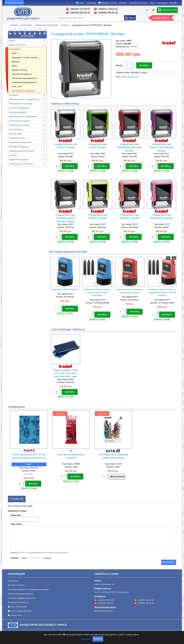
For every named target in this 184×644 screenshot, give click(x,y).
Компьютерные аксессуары (21, 104)
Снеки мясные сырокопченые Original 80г (71, 456)
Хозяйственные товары (19, 125)
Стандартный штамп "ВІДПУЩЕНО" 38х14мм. (162, 216)
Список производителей (21, 610)
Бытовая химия (16, 134)
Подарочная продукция (19, 160)
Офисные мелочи (19, 70)
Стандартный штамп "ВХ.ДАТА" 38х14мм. (98, 216)
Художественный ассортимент (22, 151)
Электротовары (16, 129)
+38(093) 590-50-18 (80, 13)
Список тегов (16, 615)
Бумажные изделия (17, 45)
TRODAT (134, 47)
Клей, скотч (17, 87)
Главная (14, 25)
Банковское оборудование (20, 142)
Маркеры (16, 62)
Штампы (65, 25)
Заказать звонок (16, 3)
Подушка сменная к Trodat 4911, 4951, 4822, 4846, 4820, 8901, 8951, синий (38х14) (66, 373)
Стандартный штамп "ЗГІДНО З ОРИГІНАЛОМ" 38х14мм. (162, 147)
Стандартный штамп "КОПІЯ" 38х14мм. (98, 146)
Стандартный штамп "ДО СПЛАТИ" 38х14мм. (66, 146)
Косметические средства (20, 121)
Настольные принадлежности (25, 78)
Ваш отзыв (16, 523)
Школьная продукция (18, 112)
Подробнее (86, 639)
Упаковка (13, 155)
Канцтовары (26, 25)
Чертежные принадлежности (24, 82)
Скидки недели (161, 18)
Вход (152, 3)
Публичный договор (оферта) (21, 593)
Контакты (123, 3)
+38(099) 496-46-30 (108, 13)
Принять (98, 639)
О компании (91, 3)
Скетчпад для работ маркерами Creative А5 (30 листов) (113, 456)
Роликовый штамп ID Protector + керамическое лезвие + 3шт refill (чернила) (162, 292)
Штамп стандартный (129, 77)
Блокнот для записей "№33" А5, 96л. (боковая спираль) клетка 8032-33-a (29, 456)
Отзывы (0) (17, 498)
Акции (81, 3)
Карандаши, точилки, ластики (25, 57)
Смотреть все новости (139, 3)
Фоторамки (14, 95)
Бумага (12, 41)
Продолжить (169, 561)
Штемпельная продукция (46, 25)
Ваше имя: (16, 514)
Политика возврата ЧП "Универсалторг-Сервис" (29, 589)
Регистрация (162, 3)
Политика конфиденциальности (22, 597)
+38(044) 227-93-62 (80, 9)
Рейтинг (15, 557)
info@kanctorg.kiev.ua (103, 610)
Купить (144, 65)
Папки (14, 66)
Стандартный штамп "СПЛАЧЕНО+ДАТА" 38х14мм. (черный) (66, 218)
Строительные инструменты (21, 164)
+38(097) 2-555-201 (108, 9)
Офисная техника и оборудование (24, 99)
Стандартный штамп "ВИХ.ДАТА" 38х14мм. (130, 216)
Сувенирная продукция (19, 147)
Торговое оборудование (19, 108)
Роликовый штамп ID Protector (65, 289)
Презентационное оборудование (23, 117)
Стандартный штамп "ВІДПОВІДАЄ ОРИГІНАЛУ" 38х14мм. (130, 147)
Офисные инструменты (22, 74)
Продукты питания (17, 138)
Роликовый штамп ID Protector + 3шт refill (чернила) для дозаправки (97, 292)
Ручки (14, 53)
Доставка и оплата (109, 3)
